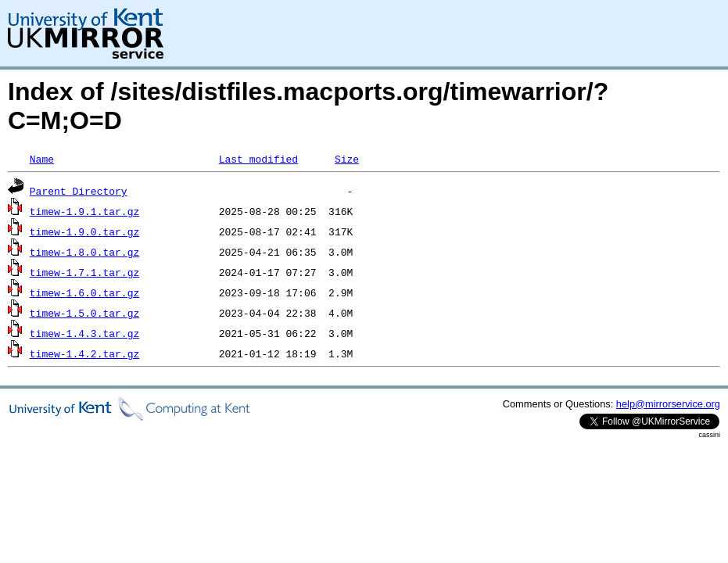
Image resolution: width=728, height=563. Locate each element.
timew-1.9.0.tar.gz (84, 231)
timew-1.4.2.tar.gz (84, 353)
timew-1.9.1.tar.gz (84, 211)
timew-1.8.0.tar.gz (84, 252)
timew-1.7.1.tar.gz (84, 272)
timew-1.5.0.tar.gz (84, 313)
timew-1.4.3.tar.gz (84, 333)
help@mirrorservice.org (668, 404)
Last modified (258, 159)
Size (347, 159)
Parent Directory (79, 191)
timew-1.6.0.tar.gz (84, 292)
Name (42, 159)
